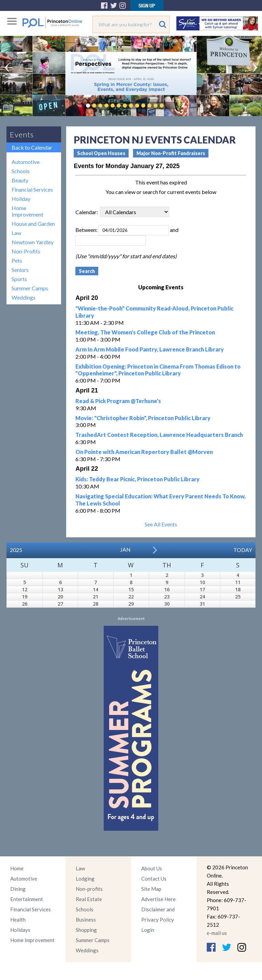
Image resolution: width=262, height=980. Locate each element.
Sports (19, 279)
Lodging (85, 879)
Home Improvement (27, 211)
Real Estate (89, 899)
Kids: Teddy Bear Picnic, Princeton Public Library (137, 479)
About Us (152, 868)
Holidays (20, 930)
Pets (17, 260)
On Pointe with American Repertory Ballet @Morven (144, 452)
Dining (18, 889)
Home (17, 868)
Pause (172, 106)
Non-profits (89, 889)
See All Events (161, 524)
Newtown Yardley (33, 242)
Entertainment (27, 899)
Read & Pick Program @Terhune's (118, 401)
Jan (125, 549)
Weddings (24, 297)
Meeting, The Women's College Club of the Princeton (145, 332)
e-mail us (217, 933)
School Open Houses (101, 153)
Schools (21, 171)
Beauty (20, 180)
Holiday (21, 199)
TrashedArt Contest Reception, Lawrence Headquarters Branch (159, 435)
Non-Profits (26, 251)
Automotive (26, 162)
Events (22, 134)
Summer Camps (30, 288)
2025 (16, 550)
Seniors (20, 270)
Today (243, 550)
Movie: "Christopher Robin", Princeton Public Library (143, 418)
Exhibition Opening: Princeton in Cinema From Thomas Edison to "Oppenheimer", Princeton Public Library (158, 370)
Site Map (151, 889)
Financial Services (32, 189)
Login (148, 930)
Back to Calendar (32, 147)
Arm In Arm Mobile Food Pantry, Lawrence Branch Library (150, 349)
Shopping (86, 930)
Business (86, 920)
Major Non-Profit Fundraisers (171, 153)
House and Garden (33, 224)
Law (16, 233)
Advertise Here (158, 899)
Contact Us (154, 879)
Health (18, 920)
